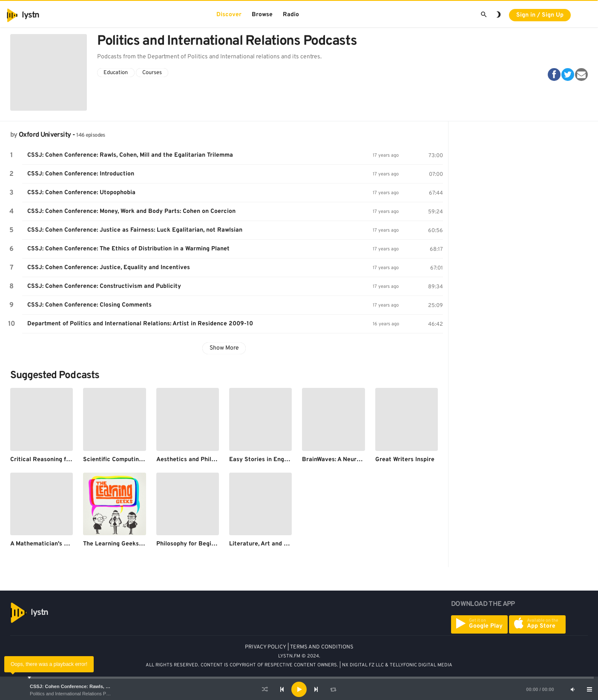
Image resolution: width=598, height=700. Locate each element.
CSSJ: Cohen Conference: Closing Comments (89, 305)
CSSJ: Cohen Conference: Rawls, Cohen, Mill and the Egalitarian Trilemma (113, 686)
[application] (299, 689)
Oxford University (45, 135)
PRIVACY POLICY (266, 647)
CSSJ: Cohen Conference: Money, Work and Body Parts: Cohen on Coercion (131, 211)
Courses (152, 73)
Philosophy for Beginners (192, 544)
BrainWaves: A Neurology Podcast (349, 460)
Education (116, 73)
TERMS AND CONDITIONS (322, 647)
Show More (224, 348)
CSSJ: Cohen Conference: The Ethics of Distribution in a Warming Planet (128, 249)
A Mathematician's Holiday (48, 544)
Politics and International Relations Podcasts (76, 694)
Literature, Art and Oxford (266, 544)
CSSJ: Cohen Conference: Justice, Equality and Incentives (109, 268)
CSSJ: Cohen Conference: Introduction (81, 174)
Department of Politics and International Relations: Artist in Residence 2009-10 (140, 324)
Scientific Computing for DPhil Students (139, 460)
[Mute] (572, 689)
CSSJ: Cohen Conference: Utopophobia (81, 193)
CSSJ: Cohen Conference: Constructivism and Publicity (104, 286)
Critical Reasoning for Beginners (56, 460)
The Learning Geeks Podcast (123, 544)
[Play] (299, 689)
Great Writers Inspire (405, 460)
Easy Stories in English (262, 460)
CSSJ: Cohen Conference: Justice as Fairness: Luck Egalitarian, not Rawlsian (135, 230)
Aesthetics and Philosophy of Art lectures (215, 460)
